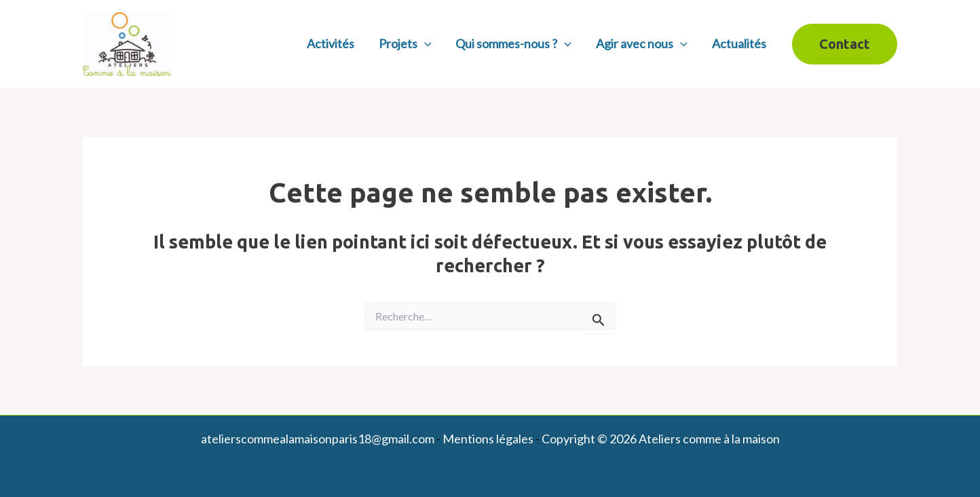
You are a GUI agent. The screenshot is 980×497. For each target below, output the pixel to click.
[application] (425, 44)
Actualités (739, 43)
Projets (405, 44)
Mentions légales (488, 439)
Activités (331, 43)
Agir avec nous (642, 44)
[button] (845, 44)
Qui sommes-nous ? (513, 44)
